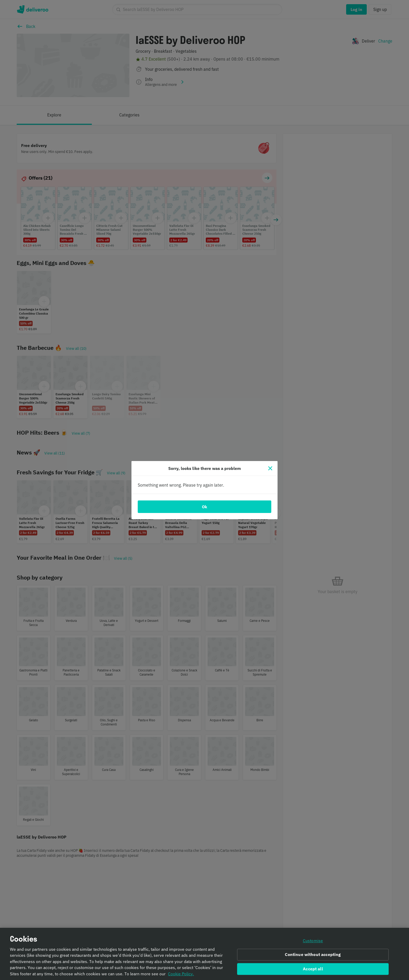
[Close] (270, 468)
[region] (204, 954)
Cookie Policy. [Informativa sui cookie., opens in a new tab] (181, 974)
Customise (313, 941)
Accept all (313, 969)
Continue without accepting (313, 955)
